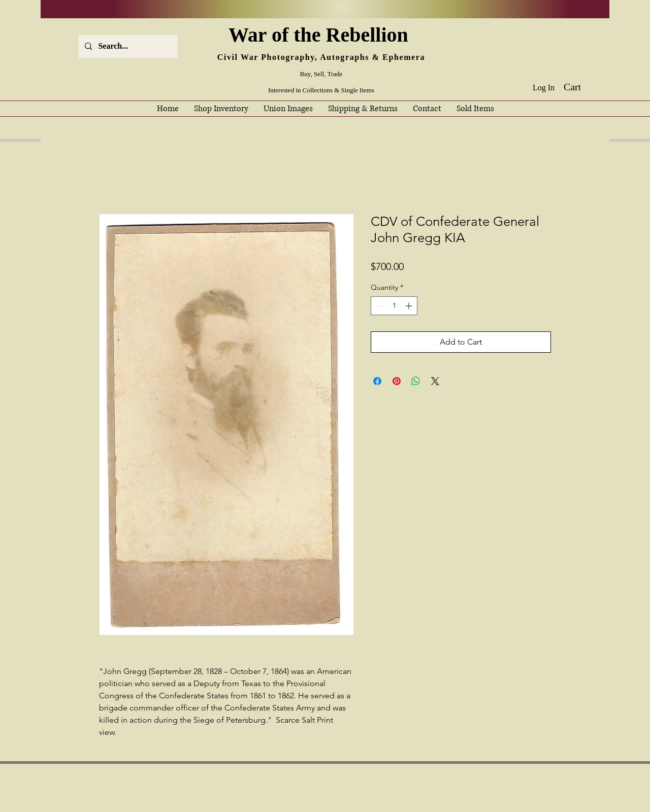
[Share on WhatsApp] (416, 381)
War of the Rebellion (321, 35)
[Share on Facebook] (377, 381)
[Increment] (410, 306)
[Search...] (127, 46)
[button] (580, 87)
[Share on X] (435, 381)
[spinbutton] (394, 306)
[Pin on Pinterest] (397, 381)
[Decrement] (379, 306)
